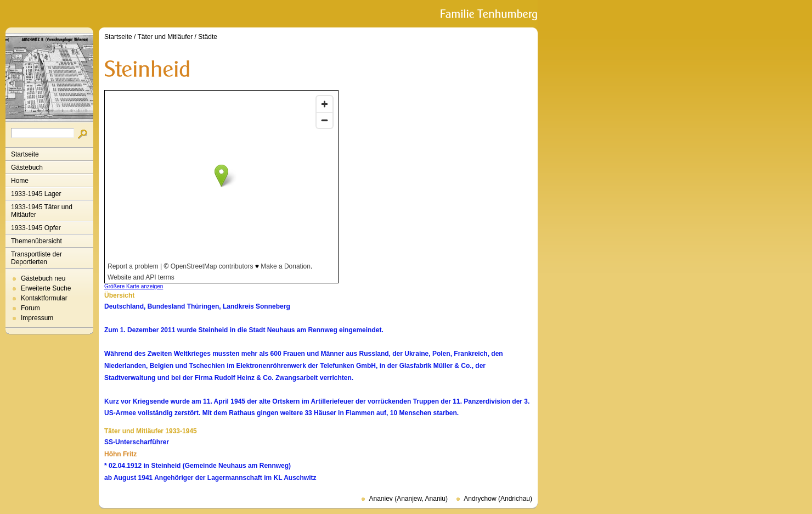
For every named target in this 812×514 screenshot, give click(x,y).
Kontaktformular (44, 298)
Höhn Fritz (120, 454)
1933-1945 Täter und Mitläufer (42, 211)
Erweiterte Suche (46, 288)
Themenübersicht (36, 241)
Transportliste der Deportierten (36, 258)
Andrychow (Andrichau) (498, 499)
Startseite (25, 154)
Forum (30, 308)
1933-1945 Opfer (36, 228)
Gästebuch (27, 167)
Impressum (37, 318)
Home (20, 181)
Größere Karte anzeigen (134, 286)
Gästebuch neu (43, 278)
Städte (208, 37)
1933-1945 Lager (36, 194)
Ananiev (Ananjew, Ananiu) (408, 499)
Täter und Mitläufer (165, 37)
